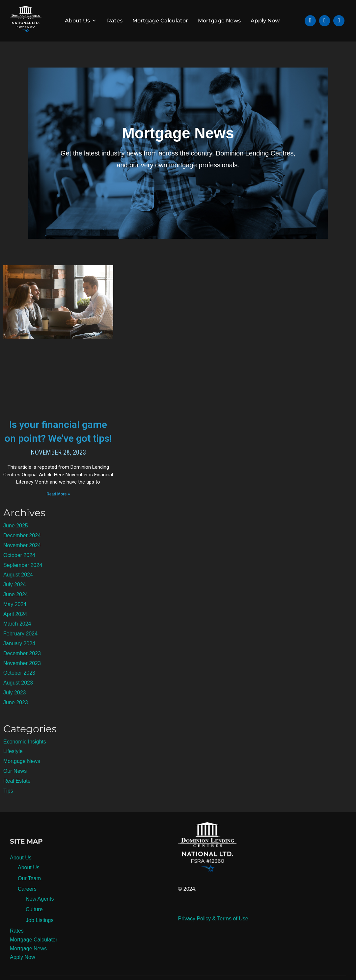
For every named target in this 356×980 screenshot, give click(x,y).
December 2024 (22, 550)
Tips (8, 805)
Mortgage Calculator (160, 21)
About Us (81, 21)
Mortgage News (219, 21)
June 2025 (16, 540)
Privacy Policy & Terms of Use (213, 933)
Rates (115, 21)
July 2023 (15, 707)
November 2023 (22, 677)
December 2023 (22, 668)
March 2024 (17, 638)
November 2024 (22, 560)
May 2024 (15, 618)
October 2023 (19, 687)
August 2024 (18, 589)
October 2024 (19, 569)
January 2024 (19, 658)
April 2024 (15, 628)
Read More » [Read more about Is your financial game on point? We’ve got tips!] (58, 508)
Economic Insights (25, 756)
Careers (27, 903)
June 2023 (16, 717)
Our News (15, 785)
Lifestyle (13, 765)
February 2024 (20, 648)
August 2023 (18, 697)
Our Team (29, 892)
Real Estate (17, 795)
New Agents (40, 913)
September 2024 (23, 579)
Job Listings (40, 934)
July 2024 (15, 599)
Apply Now (265, 21)
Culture (34, 924)
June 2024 (16, 609)
